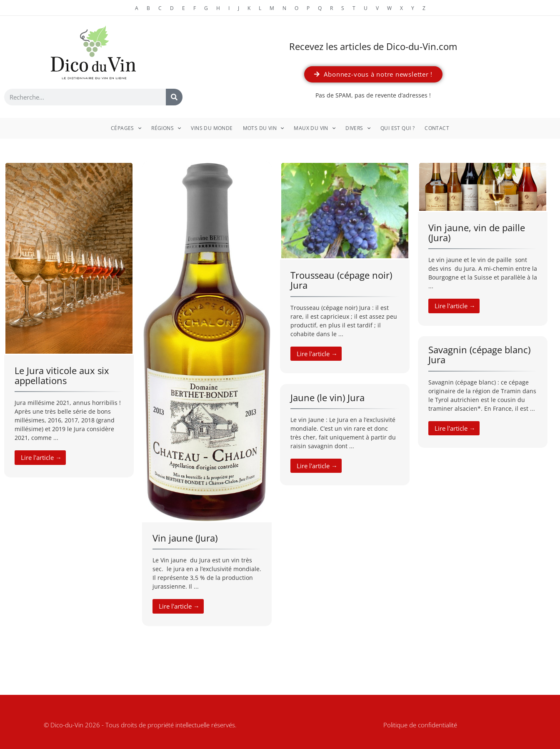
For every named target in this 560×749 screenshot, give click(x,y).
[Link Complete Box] (69, 320)
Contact (437, 128)
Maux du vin (315, 128)
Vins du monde (212, 128)
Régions (166, 128)
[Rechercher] (174, 97)
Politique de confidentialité (420, 725)
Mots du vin (264, 128)
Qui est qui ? (397, 128)
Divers (358, 128)
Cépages (126, 128)
